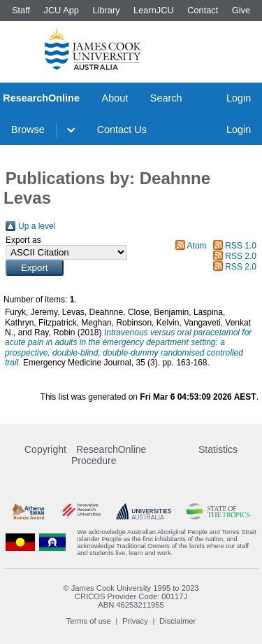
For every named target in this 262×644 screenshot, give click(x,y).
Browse (28, 129)
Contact (203, 10)
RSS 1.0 (241, 246)
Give (241, 10)
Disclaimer (177, 621)
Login (239, 98)
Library (106, 10)
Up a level (37, 226)
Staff (21, 10)
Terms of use (89, 621)
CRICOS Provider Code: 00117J (131, 596)
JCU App (61, 10)
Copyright (45, 449)
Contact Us (122, 129)
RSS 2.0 (241, 256)
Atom (197, 246)
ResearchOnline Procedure (109, 455)
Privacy (135, 621)
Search (166, 98)
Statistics (218, 449)
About (115, 98)
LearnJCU (154, 10)
